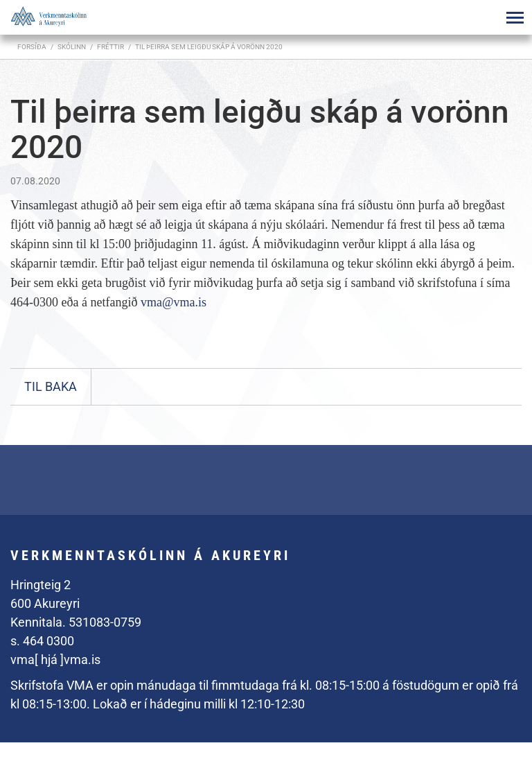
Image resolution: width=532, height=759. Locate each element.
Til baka (51, 386)
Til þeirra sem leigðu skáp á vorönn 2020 (209, 47)
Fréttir (110, 47)
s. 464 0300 (42, 641)
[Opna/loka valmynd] (515, 17)
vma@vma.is (174, 302)
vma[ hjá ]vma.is (55, 660)
